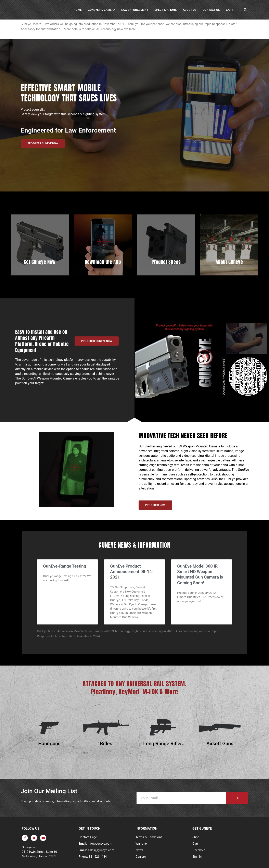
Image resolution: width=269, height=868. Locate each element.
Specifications (166, 10)
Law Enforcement (135, 10)
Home (78, 10)
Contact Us (211, 10)
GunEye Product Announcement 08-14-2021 (132, 572)
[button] (245, 10)
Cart (230, 10)
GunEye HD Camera (101, 10)
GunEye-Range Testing (65, 566)
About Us (190, 10)
